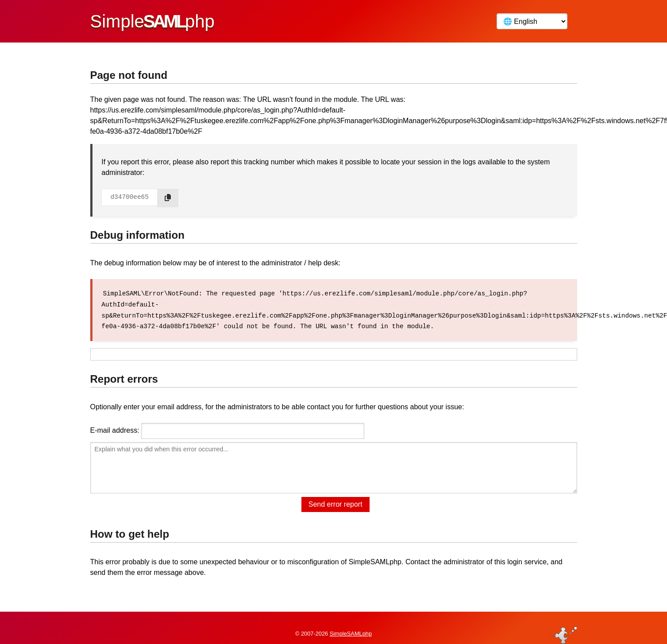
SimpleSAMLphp (351, 623)
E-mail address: (115, 429)
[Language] (532, 21)
